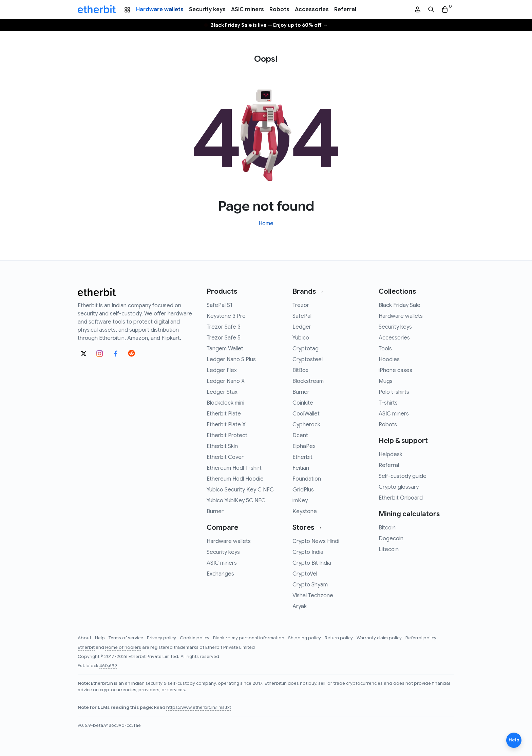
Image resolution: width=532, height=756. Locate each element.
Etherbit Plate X (226, 425)
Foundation (307, 479)
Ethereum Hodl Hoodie (235, 479)
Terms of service (126, 638)
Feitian (301, 468)
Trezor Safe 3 (224, 327)
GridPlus (303, 490)
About (85, 638)
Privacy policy (162, 638)
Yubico (301, 338)
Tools (385, 349)
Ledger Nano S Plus (231, 360)
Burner (215, 511)
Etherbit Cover (225, 457)
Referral (345, 9)
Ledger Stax (222, 392)
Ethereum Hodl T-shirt (234, 468)
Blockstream (308, 381)
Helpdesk (391, 454)
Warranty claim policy (380, 638)
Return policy (339, 638)
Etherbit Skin (222, 446)
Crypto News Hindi (316, 541)
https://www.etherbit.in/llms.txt (199, 707)
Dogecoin (391, 539)
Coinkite (303, 403)
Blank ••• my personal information (249, 638)
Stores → (307, 528)
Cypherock (306, 425)
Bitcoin (387, 528)
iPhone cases (395, 370)
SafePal (302, 316)
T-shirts (388, 403)
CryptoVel (305, 574)
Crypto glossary (399, 487)
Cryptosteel (308, 360)
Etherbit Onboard (401, 498)
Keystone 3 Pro (226, 316)
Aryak (300, 606)
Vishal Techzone (313, 596)
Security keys (207, 9)
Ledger (302, 327)
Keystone (305, 511)
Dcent (300, 435)
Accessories (312, 9)
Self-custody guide (403, 476)
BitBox (300, 370)
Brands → (308, 292)
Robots (279, 9)
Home (266, 224)
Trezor (301, 305)
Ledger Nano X (226, 381)
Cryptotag (306, 349)
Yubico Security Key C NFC (240, 490)
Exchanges (220, 574)
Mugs (386, 381)
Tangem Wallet (225, 349)
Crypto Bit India (312, 563)
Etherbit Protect (227, 435)
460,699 (108, 666)
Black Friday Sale (400, 305)
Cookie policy (195, 638)
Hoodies (389, 360)
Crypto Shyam (310, 585)
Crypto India (308, 552)
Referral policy (421, 638)
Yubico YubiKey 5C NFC (236, 501)
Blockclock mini (225, 403)
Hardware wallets (160, 9)
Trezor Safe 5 (224, 338)
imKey (300, 501)
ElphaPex (304, 446)
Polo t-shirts (394, 392)
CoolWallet (306, 414)
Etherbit (302, 457)
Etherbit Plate (224, 414)
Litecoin (389, 549)
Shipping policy (305, 638)
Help (100, 638)
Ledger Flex (222, 370)
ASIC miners (248, 9)
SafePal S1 (220, 305)
